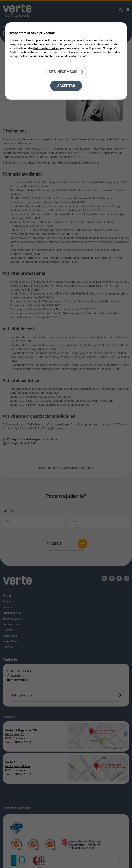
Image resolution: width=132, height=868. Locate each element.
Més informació (66, 72)
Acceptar (66, 86)
